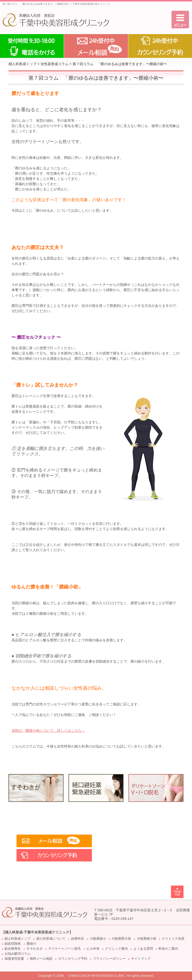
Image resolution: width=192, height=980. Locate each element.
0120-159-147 (122, 919)
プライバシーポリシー (109, 959)
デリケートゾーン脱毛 (64, 949)
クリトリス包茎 (173, 939)
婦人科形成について (51, 939)
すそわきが (35, 949)
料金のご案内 (168, 949)
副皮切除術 (13, 944)
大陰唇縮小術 (146, 939)
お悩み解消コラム (17, 954)
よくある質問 (143, 949)
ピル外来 (93, 949)
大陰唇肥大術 (121, 939)
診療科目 (77, 939)
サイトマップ (141, 959)
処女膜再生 (13, 949)
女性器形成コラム (54, 64)
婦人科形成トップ (22, 64)
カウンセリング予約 (73, 959)
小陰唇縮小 (98, 939)
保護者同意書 (14, 959)
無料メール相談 (41, 959)
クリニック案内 (116, 949)
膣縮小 (31, 944)
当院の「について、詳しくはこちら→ (48, 730)
